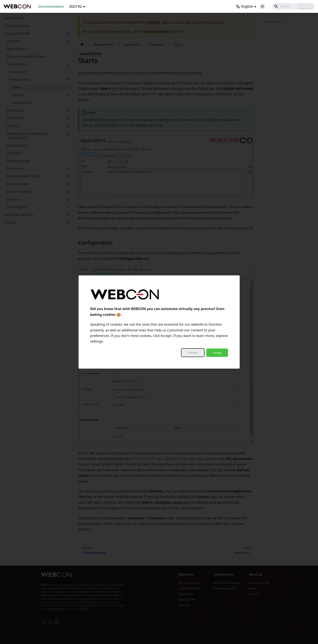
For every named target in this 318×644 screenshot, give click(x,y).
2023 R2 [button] (75, 6)
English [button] (244, 6)
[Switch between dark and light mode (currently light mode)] (263, 6)
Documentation (51, 6)
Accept (217, 353)
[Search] (293, 6)
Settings (193, 353)
